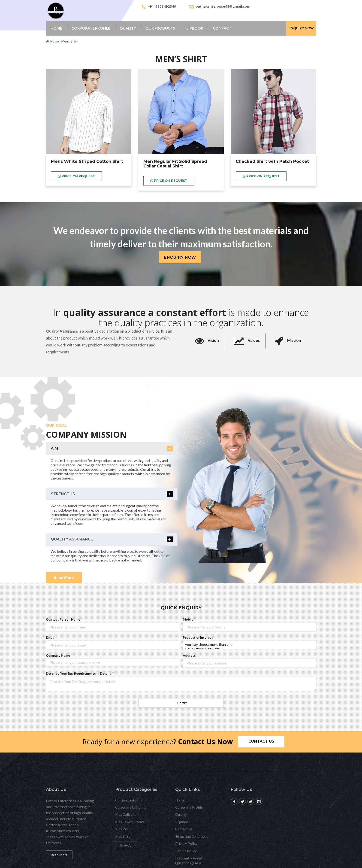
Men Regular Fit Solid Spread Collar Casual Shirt (175, 164)
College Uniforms (129, 800)
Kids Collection (127, 814)
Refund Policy (186, 851)
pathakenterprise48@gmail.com (223, 6)
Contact (222, 28)
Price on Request (76, 176)
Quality (128, 28)
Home (56, 28)
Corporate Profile (91, 28)
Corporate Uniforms (131, 807)
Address (189, 655)
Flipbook (194, 28)
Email (50, 637)
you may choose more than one (249, 645)
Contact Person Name (63, 619)
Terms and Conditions (192, 836)
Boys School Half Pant (249, 649)
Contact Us (184, 829)
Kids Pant (123, 829)
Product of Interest (198, 637)
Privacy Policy (186, 844)
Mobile (188, 619)
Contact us (261, 741)
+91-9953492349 (162, 6)
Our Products (160, 28)
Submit (181, 703)
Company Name (58, 655)
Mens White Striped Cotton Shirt (87, 161)
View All (126, 845)
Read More (64, 578)
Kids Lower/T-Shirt (130, 822)
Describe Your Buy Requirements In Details (79, 673)
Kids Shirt (123, 836)
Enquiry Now (301, 28)
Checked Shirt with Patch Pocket (272, 161)
